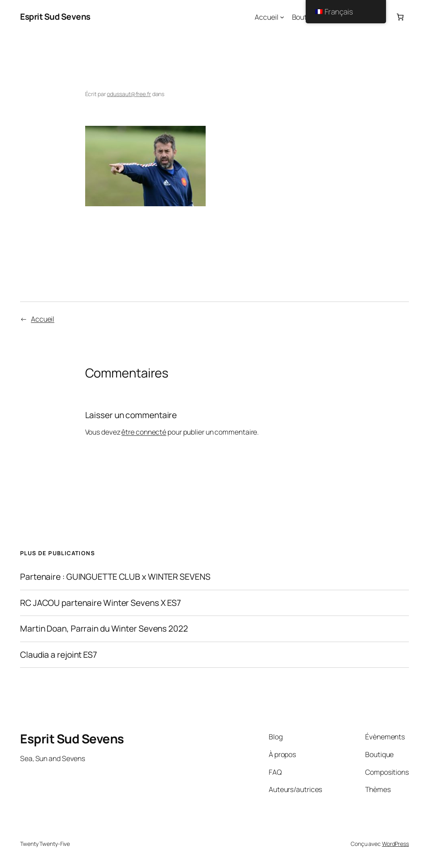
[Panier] (400, 17)
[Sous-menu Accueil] (282, 17)
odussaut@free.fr (129, 94)
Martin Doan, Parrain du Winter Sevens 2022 (104, 629)
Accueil (266, 17)
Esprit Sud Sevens (55, 16)
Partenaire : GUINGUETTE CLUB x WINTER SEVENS (115, 577)
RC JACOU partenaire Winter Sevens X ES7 (101, 603)
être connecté (144, 432)
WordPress (395, 844)
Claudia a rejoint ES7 (59, 655)
